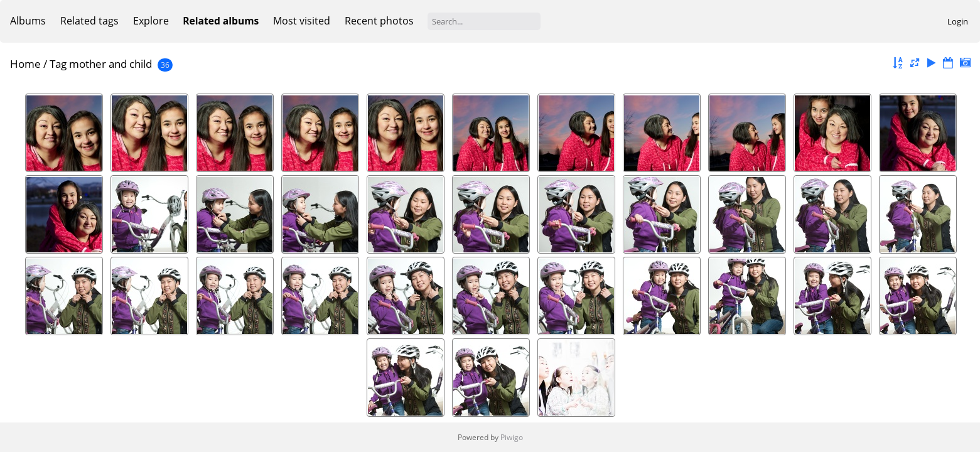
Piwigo (512, 437)
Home (25, 64)
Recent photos (379, 21)
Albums (28, 21)
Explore (151, 21)
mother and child (110, 64)
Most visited (302, 21)
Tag (58, 64)
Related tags (89, 21)
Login (958, 21)
